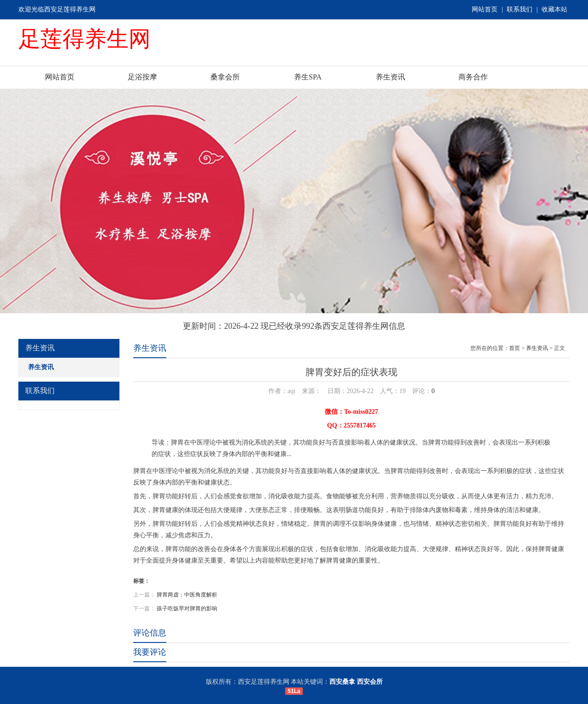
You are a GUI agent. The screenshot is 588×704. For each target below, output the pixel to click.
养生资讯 (390, 77)
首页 (514, 348)
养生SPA (308, 77)
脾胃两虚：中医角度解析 (187, 595)
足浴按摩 (142, 77)
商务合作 (473, 77)
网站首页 (485, 9)
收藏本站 (554, 9)
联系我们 (520, 9)
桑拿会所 (225, 77)
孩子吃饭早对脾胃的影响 (187, 608)
